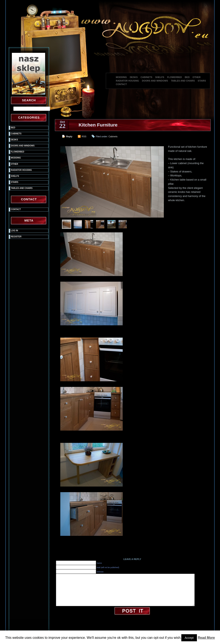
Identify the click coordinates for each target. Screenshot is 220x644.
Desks (134, 77)
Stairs (202, 81)
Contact (121, 84)
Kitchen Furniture (98, 125)
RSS (84, 136)
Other (197, 77)
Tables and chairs (183, 81)
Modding (121, 77)
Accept (189, 638)
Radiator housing (127, 81)
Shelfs (160, 77)
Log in (14, 231)
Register (16, 237)
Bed (187, 77)
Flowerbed (175, 77)
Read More (206, 638)
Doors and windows (155, 81)
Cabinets (146, 77)
